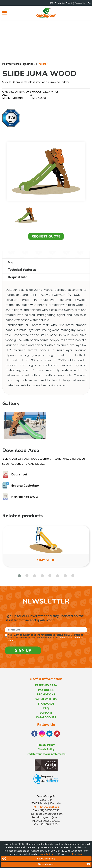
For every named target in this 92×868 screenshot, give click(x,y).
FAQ (46, 708)
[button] (19, 576)
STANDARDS (46, 704)
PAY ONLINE (46, 690)
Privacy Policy (46, 745)
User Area (64, 3)
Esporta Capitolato (21, 486)
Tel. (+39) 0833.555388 (46, 807)
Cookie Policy (46, 749)
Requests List (78, 3)
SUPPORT (46, 713)
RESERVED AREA (46, 685)
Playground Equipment (20, 64)
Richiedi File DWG (20, 497)
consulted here (47, 854)
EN (51, 3)
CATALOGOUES (46, 717)
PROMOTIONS (46, 695)
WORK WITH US (46, 699)
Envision (77, 854)
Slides (44, 64)
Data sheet (15, 474)
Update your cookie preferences (46, 754)
